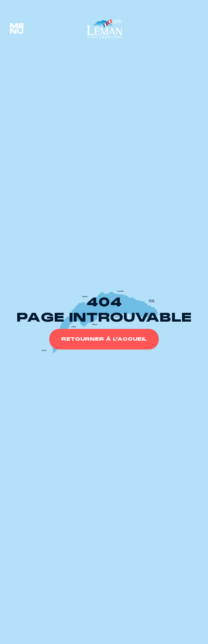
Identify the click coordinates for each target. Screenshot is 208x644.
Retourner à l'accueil (104, 339)
